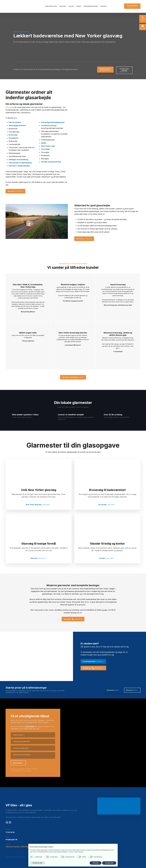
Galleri (71, 6)
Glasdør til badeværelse (51, 162)
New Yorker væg (48, 146)
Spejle (44, 143)
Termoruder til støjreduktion (20, 163)
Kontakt (104, 6)
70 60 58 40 (30, 727)
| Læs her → (93, 661)
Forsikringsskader (91, 6)
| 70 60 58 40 (15, 191)
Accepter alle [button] (109, 863)
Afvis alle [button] (95, 863)
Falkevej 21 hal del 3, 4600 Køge (17, 847)
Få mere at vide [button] (38, 863)
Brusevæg (13, 135)
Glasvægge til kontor (17, 125)
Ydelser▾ (63, 6)
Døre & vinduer (15, 122)
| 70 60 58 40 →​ (93, 668)
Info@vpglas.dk (11, 839)
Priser (79, 6)
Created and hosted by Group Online (16, 857)
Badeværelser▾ (51, 6)
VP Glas (9, 107)
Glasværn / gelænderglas (19, 166)
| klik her (73, 377)
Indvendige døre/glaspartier (53, 122)
